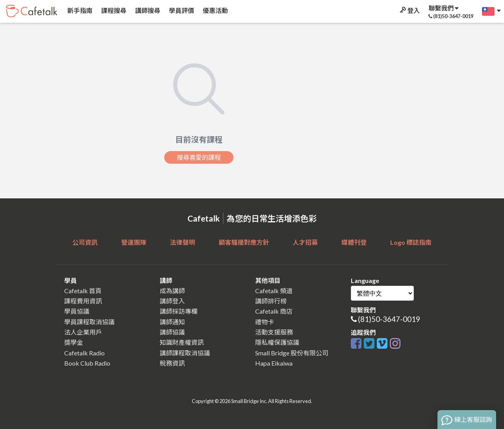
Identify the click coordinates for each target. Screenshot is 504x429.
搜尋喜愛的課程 (199, 157)
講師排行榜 (271, 301)
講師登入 (172, 301)
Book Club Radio (87, 363)
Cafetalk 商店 (274, 311)
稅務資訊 (172, 363)
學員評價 (181, 10)
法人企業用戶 (83, 332)
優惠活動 (215, 10)
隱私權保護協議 (277, 342)
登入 (409, 10)
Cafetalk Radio (84, 353)
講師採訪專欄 (179, 311)
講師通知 (172, 322)
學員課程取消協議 (89, 322)
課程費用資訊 (83, 301)
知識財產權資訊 (182, 342)
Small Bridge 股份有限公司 (292, 353)
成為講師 (172, 291)
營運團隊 (134, 242)
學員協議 (77, 311)
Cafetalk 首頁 (83, 291)
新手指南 (79, 10)
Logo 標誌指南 (411, 242)
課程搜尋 (113, 10)
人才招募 (305, 242)
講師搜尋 (147, 10)
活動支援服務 (274, 332)
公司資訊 (85, 242)
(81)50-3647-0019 (389, 319)
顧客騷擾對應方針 (244, 242)
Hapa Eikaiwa (274, 363)
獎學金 (74, 342)
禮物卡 (265, 322)
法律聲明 (183, 242)
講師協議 (172, 332)
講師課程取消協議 (185, 353)
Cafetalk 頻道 (274, 291)
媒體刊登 (354, 242)
